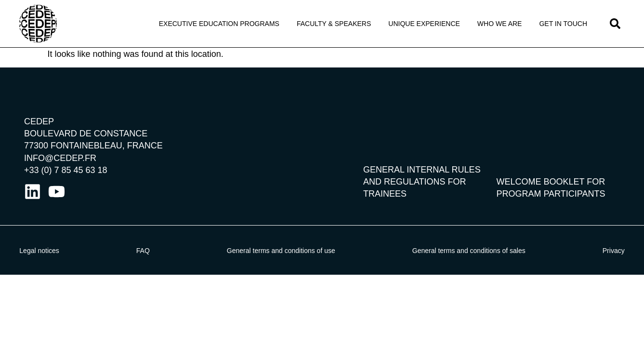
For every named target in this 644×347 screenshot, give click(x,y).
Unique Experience (424, 24)
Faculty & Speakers (334, 24)
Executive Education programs (219, 24)
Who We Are (500, 24)
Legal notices (39, 251)
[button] (615, 24)
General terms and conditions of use (281, 251)
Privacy (614, 251)
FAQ (143, 251)
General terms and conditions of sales (469, 251)
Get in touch (563, 24)
